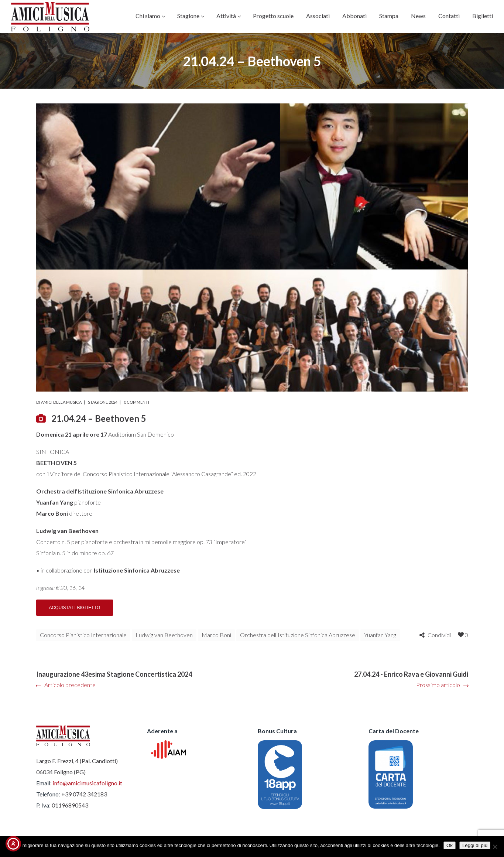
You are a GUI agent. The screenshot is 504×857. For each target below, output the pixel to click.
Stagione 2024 (103, 402)
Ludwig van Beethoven (164, 635)
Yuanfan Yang (380, 635)
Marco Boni (216, 635)
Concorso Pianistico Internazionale (83, 635)
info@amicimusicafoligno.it (88, 783)
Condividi (439, 635)
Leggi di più (475, 845)
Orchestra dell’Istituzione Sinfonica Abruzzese (298, 635)
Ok (450, 845)
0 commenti (136, 402)
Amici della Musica (61, 402)
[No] (495, 847)
